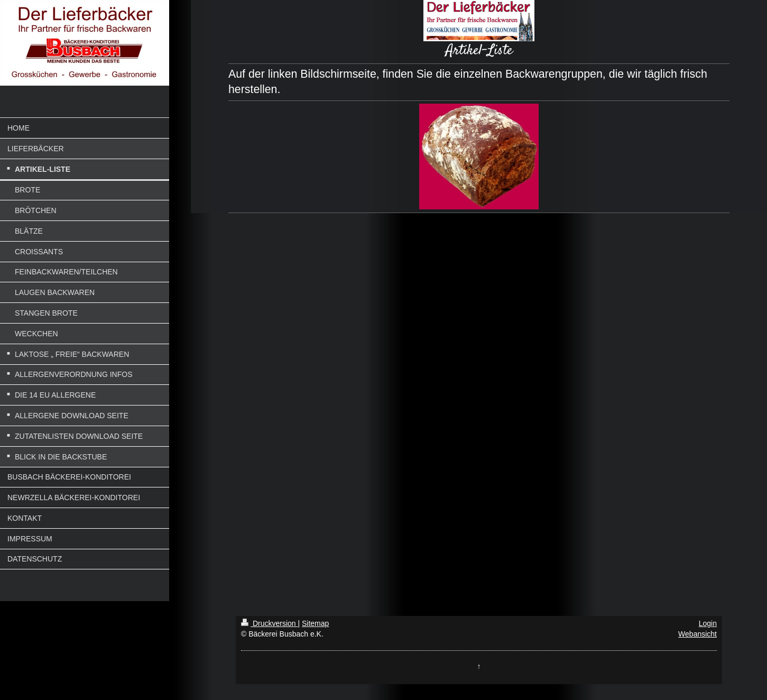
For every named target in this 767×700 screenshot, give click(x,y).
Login (708, 623)
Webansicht (697, 634)
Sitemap (315, 623)
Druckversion (269, 623)
